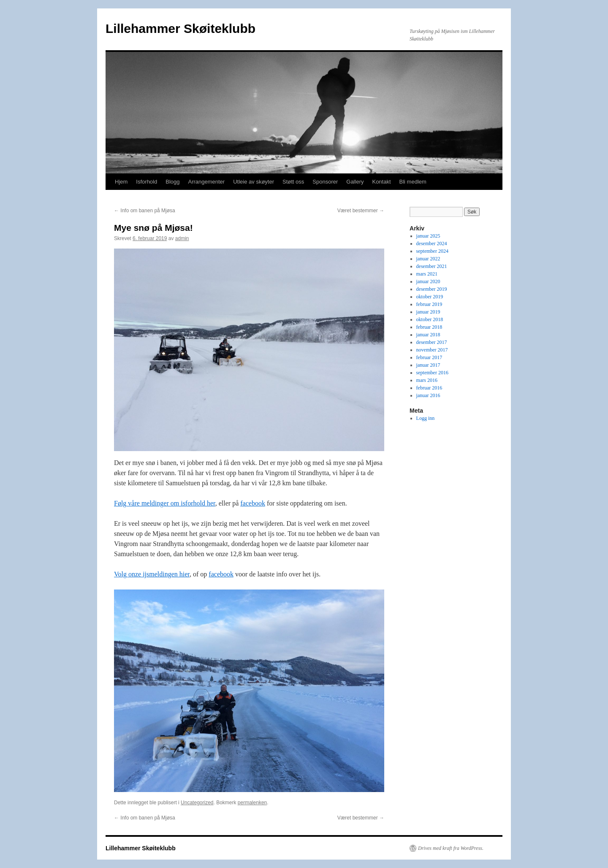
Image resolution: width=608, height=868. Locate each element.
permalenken (252, 803)
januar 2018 (428, 335)
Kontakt (381, 182)
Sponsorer (325, 182)
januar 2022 (428, 259)
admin (182, 238)
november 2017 (432, 350)
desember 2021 (432, 266)
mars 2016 (427, 380)
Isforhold (147, 182)
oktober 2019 (430, 297)
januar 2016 (428, 395)
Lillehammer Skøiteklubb (180, 28)
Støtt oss (293, 182)
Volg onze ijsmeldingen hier (152, 574)
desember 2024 (432, 243)
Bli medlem (413, 182)
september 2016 (432, 373)
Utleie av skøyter (254, 182)
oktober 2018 (430, 319)
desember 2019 (432, 289)
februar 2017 (429, 357)
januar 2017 (428, 365)
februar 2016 (429, 388)
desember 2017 (432, 342)
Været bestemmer (361, 211)
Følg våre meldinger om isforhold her (165, 503)
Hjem (121, 182)
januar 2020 (428, 281)
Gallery (355, 182)
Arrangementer (206, 182)
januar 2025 (428, 236)
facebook (253, 503)
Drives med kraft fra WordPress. (451, 848)
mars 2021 (427, 274)
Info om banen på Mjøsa (145, 211)
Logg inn (426, 418)
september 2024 (432, 251)
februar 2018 (429, 327)
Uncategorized (197, 803)
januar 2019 (428, 312)
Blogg (172, 182)
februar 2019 (429, 304)
